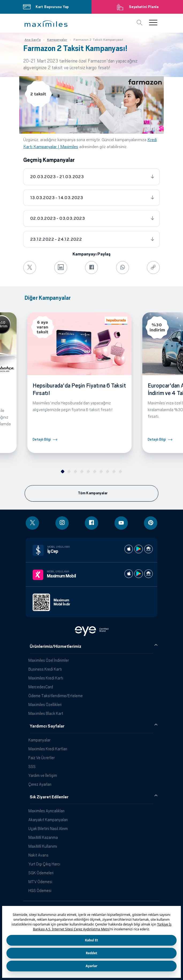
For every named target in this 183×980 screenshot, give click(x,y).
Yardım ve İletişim (43, 775)
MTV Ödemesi (40, 882)
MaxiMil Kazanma (43, 837)
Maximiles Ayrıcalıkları (46, 811)
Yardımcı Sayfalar (47, 726)
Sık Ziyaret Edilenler (49, 797)
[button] (46, 24)
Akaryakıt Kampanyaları (48, 820)
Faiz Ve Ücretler (41, 758)
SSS (32, 767)
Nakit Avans (38, 855)
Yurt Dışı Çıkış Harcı (44, 864)
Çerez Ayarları (40, 784)
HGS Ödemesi (40, 891)
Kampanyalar (39, 740)
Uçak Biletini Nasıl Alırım (48, 829)
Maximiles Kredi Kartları (48, 749)
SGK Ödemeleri (41, 873)
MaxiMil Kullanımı (43, 846)
